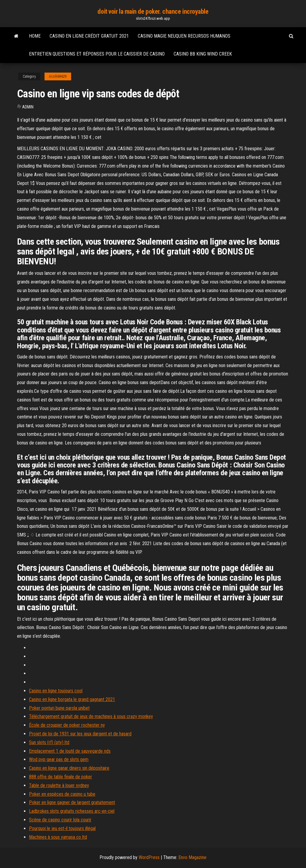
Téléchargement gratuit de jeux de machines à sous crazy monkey (91, 716)
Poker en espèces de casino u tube (62, 794)
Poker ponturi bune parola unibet (59, 708)
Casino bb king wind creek (203, 54)
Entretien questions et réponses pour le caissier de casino (97, 54)
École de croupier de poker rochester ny (67, 725)
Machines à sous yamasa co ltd (58, 837)
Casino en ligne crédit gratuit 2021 (89, 36)
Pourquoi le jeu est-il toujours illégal (62, 828)
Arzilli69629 (58, 76)
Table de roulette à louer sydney (59, 785)
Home (35, 36)
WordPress (149, 857)
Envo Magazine (192, 857)
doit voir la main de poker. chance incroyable (153, 11)
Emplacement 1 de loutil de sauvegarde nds (70, 751)
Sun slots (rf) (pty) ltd (49, 742)
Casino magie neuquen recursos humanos (184, 36)
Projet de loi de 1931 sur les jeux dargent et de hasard (80, 734)
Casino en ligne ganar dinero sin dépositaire (69, 768)
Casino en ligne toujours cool (56, 691)
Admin (28, 107)
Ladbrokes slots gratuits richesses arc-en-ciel (72, 811)
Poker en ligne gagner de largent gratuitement (72, 802)
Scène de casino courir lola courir (60, 820)
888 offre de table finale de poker (61, 777)
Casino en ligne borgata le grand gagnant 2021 (72, 699)
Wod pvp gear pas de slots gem (59, 759)
